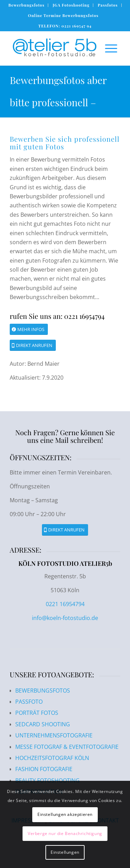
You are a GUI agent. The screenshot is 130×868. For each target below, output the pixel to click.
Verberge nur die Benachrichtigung (65, 833)
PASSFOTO (29, 702)
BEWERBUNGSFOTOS (43, 691)
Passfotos (108, 5)
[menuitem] (27, 5)
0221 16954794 (65, 604)
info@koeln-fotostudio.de (65, 618)
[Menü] (108, 48)
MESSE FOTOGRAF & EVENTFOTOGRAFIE (67, 747)
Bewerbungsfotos (26, 5)
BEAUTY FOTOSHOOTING (47, 780)
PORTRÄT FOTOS (37, 713)
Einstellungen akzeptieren (65, 814)
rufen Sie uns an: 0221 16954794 (57, 316)
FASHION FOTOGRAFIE (44, 769)
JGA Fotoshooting (71, 5)
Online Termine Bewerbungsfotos (63, 15)
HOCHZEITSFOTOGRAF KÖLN (52, 758)
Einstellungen (65, 852)
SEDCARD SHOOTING (43, 724)
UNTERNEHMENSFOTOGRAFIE (54, 735)
